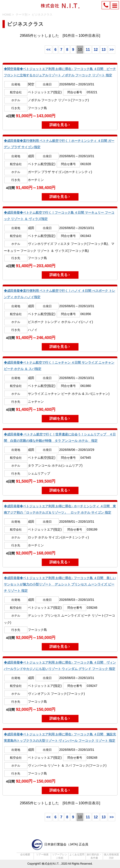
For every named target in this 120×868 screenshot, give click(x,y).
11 (88, 50)
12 (96, 50)
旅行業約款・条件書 (94, 856)
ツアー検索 (42, 854)
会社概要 (25, 854)
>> (112, 50)
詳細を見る (60, 125)
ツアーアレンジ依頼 (60, 856)
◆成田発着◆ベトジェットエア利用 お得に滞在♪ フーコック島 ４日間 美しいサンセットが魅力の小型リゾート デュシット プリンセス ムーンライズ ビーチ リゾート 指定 (60, 584)
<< (48, 50)
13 (104, 50)
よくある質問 (77, 854)
